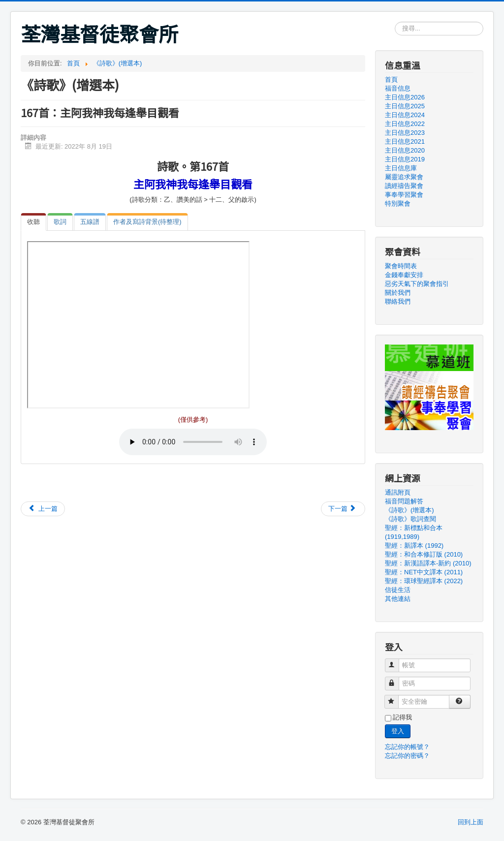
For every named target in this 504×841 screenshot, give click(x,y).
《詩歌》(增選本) (409, 510)
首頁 (391, 79)
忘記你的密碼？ (407, 756)
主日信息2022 (405, 124)
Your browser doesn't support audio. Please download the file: (193, 442)
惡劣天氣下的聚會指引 (417, 284)
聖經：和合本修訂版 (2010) (424, 554)
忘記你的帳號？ (407, 747)
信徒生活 (398, 590)
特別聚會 (398, 203)
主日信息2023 (405, 133)
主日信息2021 (405, 141)
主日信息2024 (405, 115)
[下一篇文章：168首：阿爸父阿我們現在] (343, 509)
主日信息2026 (405, 97)
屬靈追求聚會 (404, 177)
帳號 (396, 661)
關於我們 (398, 293)
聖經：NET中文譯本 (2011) (424, 572)
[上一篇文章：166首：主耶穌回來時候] (43, 509)
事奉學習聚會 (404, 195)
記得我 (402, 717)
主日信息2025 (405, 106)
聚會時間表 (401, 266)
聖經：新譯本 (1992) (414, 545)
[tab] (33, 222)
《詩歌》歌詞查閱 (410, 519)
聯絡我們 (398, 301)
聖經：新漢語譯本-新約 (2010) (428, 563)
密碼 (396, 679)
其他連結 (398, 599)
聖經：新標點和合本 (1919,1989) (414, 532)
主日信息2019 (405, 159)
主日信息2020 (405, 150)
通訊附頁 (398, 492)
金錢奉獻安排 (404, 275)
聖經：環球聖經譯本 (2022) (424, 581)
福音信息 (398, 88)
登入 (398, 731)
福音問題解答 (404, 501)
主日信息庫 (401, 168)
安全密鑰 (396, 698)
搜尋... (395, 22)
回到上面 (471, 822)
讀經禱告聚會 (404, 186)
